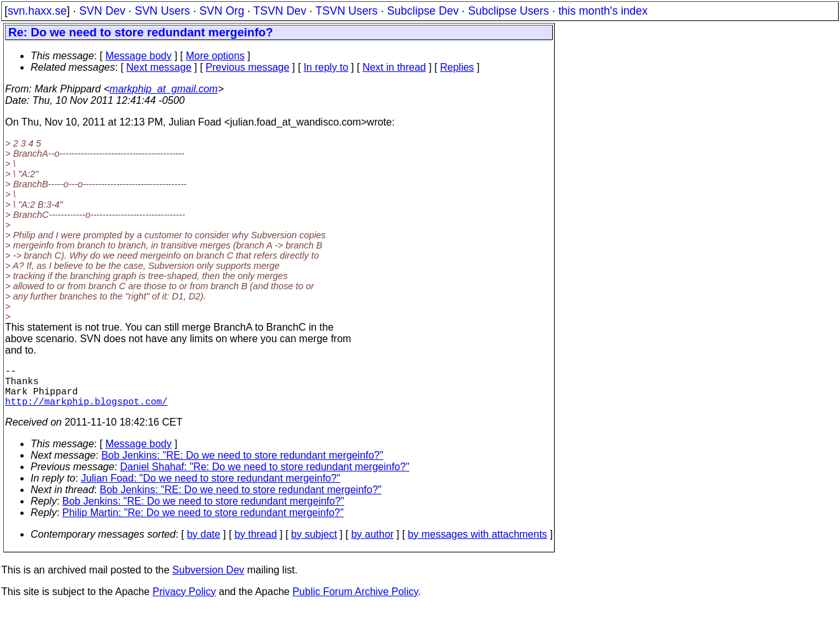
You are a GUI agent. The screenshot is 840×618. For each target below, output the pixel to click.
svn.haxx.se (37, 11)
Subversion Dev (209, 580)
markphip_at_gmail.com (164, 89)
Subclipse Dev (423, 11)
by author (372, 544)
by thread (256, 544)
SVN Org (222, 11)
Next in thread (394, 67)
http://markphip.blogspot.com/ (86, 411)
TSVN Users (346, 11)
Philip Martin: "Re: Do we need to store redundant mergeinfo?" (203, 523)
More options (216, 56)
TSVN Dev (280, 11)
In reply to (326, 67)
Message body (138, 56)
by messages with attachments (477, 544)
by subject (314, 544)
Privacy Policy (184, 602)
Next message (159, 67)
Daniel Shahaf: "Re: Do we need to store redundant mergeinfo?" (265, 477)
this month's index (603, 11)
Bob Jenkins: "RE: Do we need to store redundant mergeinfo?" (242, 465)
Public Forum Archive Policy (355, 602)
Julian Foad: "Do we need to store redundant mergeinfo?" (210, 488)
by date (203, 544)
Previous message (248, 67)
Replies (457, 67)
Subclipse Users (509, 11)
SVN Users (162, 11)
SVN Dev (102, 11)
